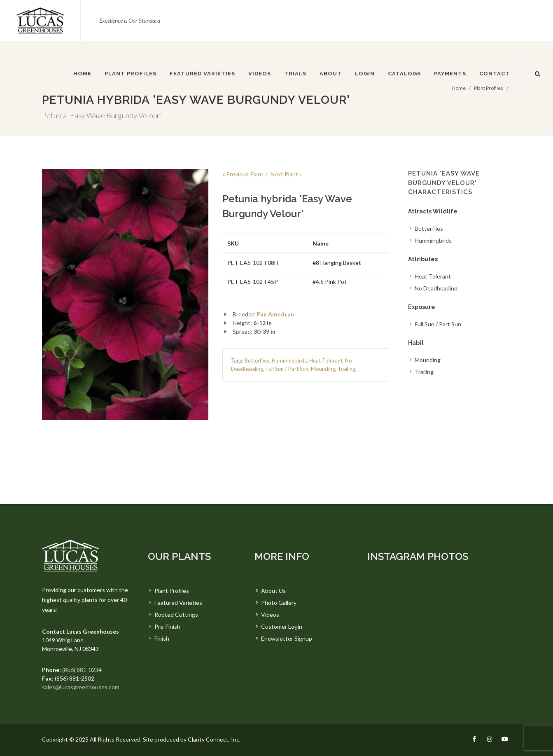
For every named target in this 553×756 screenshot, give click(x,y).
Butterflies (257, 360)
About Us (273, 591)
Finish (162, 638)
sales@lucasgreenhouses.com (81, 687)
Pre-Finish (167, 626)
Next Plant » (286, 174)
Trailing (346, 369)
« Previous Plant (243, 174)
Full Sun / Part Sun (287, 369)
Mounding (323, 369)
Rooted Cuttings (176, 614)
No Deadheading (436, 288)
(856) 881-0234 (82, 670)
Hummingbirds (289, 360)
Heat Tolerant (326, 360)
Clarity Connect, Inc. (214, 739)
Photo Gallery (279, 603)
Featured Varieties (178, 603)
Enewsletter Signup (287, 638)
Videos (270, 614)
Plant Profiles (172, 591)
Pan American (275, 314)
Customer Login (282, 626)
